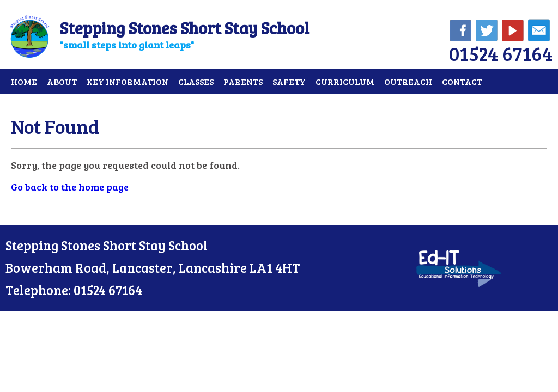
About (62, 81)
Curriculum (345, 81)
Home (24, 81)
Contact (462, 81)
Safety (289, 81)
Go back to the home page (70, 187)
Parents (243, 81)
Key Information (128, 81)
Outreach (408, 81)
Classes (196, 81)
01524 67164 (501, 53)
